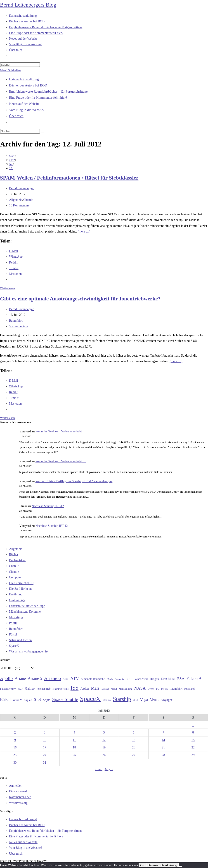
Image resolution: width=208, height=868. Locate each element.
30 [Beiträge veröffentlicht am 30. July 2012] (15, 763)
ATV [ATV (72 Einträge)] (75, 678)
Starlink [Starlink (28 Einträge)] (107, 700)
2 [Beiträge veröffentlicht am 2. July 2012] (15, 733)
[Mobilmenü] (10, 70)
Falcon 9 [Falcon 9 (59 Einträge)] (194, 679)
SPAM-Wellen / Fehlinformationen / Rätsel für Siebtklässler (69, 178)
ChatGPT (15, 566)
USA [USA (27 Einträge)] (136, 700)
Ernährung (16, 594)
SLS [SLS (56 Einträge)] (37, 700)
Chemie (28, 200)
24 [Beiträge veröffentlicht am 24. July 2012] (45, 755)
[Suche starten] (43, 132)
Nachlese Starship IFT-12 (48, 506)
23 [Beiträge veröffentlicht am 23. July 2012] (15, 755)
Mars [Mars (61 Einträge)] (95, 688)
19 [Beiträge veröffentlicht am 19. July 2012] (104, 747)
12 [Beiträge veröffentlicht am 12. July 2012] (104, 740)
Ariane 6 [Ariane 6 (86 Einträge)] (53, 678)
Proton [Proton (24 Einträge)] (164, 689)
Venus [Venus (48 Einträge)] (154, 700)
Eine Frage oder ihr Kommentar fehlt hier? (38, 98)
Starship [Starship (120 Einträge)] (122, 699)
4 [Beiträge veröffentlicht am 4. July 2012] (74, 733)
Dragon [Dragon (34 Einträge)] (154, 679)
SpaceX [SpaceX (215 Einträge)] (90, 699)
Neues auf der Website (24, 104)
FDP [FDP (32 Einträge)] (20, 689)
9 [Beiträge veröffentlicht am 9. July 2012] (15, 740)
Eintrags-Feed (18, 791)
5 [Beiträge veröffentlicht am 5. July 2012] (104, 733)
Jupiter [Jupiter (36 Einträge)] (85, 688)
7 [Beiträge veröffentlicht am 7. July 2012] (163, 733)
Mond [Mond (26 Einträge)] (114, 689)
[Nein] (180, 866)
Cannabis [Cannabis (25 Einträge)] (119, 679)
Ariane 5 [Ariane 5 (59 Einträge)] (35, 679)
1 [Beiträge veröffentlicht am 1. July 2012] (193, 725)
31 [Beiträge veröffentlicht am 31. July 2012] (45, 763)
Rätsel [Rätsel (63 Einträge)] (5, 699)
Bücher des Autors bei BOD (28, 85)
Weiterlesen (7, 288)
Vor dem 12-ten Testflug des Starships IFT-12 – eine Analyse (74, 481)
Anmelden (16, 786)
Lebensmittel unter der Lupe (27, 606)
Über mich (16, 116)
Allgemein (16, 200)
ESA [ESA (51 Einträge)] (181, 679)
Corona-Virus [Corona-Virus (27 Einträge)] (141, 679)
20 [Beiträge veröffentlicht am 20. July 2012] (134, 747)
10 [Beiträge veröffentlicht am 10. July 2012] (45, 740)
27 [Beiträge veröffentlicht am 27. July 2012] (134, 755)
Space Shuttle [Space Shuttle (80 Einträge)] (65, 699)
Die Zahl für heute (21, 589)
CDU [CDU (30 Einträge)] (129, 679)
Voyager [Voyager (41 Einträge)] (167, 700)
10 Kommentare (19, 205)
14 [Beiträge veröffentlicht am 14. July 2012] (163, 740)
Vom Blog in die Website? (27, 110)
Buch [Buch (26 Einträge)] (110, 679)
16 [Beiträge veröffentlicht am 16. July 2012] (15, 747)
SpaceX (14, 646)
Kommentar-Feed (20, 797)
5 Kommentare (19, 326)
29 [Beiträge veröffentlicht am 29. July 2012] (193, 755)
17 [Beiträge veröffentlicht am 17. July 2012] (45, 747)
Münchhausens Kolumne (25, 612)
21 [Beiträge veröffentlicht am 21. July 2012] (163, 747)
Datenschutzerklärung (24, 79)
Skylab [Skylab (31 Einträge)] (28, 700)
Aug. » (109, 769)
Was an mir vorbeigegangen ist (29, 651)
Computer (15, 577)
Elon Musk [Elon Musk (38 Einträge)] (168, 679)
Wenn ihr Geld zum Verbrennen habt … (61, 431)
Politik (13, 623)
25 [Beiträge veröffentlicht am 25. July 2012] (74, 755)
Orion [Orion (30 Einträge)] (151, 689)
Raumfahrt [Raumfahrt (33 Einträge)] (176, 689)
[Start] (12, 156)
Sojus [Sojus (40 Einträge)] (46, 700)
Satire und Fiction (20, 640)
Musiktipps (16, 617)
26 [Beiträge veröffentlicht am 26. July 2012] (104, 755)
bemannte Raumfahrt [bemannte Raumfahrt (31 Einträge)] (93, 679)
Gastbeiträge (17, 600)
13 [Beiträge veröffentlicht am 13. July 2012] (134, 740)
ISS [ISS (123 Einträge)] (74, 688)
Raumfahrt (16, 321)
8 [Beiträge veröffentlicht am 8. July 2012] (193, 733)
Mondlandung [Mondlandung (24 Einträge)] (125, 689)
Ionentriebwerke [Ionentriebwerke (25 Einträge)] (60, 689)
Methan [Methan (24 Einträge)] (105, 689)
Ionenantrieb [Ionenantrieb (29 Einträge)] (44, 689)
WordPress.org (18, 803)
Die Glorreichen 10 (21, 583)
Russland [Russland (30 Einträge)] (189, 689)
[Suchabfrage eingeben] (20, 65)
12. (11, 168)
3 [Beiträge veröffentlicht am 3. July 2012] (45, 733)
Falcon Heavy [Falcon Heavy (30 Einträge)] (8, 689)
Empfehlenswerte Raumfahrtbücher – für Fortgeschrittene (48, 91)
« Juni (99, 769)
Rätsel (13, 634)
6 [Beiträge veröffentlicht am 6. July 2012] (134, 733)
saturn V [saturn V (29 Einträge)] (17, 700)
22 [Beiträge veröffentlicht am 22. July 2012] (193, 747)
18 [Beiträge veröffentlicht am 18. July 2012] (74, 747)
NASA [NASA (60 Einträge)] (140, 688)
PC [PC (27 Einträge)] (158, 689)
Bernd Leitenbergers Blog (28, 5)
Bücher (14, 555)
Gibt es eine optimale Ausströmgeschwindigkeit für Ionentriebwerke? (80, 299)
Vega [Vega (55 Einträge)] (144, 700)
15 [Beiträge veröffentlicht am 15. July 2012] (193, 740)
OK (142, 865)
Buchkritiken (17, 560)
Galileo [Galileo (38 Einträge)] (30, 688)
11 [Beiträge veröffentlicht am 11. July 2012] (74, 740)
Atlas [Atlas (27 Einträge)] (66, 679)
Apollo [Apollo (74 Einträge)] (6, 678)
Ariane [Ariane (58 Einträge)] (20, 679)
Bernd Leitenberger (21, 188)
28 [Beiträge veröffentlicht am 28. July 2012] (163, 755)
